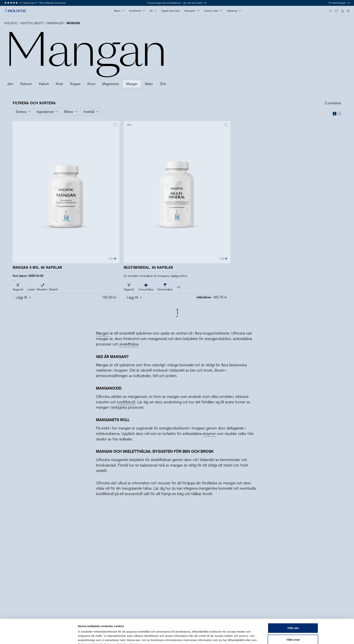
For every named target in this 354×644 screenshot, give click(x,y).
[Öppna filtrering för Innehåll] (91, 112)
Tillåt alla (293, 609)
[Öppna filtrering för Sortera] (23, 112)
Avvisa (293, 632)
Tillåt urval (293, 621)
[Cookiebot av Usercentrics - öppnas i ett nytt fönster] (54, 637)
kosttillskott (126, 402)
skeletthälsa (129, 344)
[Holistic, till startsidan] (15, 11)
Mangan (102, 333)
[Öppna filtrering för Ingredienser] (48, 112)
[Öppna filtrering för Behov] (71, 112)
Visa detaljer (223, 637)
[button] (337, 11)
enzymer (209, 434)
